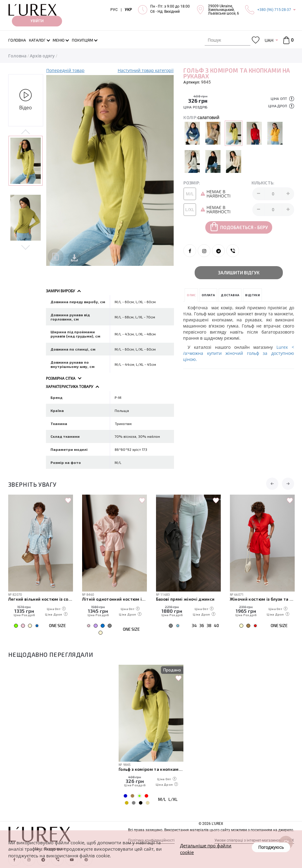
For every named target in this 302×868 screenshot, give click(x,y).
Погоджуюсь (271, 847)
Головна (17, 56)
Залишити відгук (239, 273)
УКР (128, 10)
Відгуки (252, 295)
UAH (269, 40)
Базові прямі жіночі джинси (185, 599)
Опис (191, 295)
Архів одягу (42, 56)
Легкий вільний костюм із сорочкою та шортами (41, 599)
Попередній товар (65, 70)
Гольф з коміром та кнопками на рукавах (151, 769)
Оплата (208, 295)
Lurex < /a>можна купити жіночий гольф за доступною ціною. (238, 353)
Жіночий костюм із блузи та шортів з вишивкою (262, 599)
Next (26, 247)
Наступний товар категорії (146, 70)
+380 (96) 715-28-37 (274, 10)
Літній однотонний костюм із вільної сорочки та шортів (115, 599)
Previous (26, 132)
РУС (114, 10)
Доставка (230, 295)
